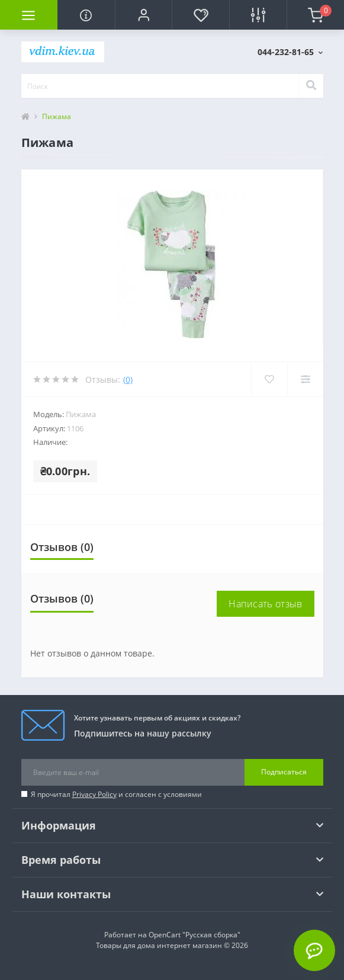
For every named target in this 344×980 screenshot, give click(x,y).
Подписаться (284, 772)
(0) (128, 379)
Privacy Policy (94, 794)
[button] (144, 15)
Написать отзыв (265, 604)
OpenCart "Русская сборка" (194, 935)
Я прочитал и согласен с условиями (116, 794)
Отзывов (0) (62, 547)
